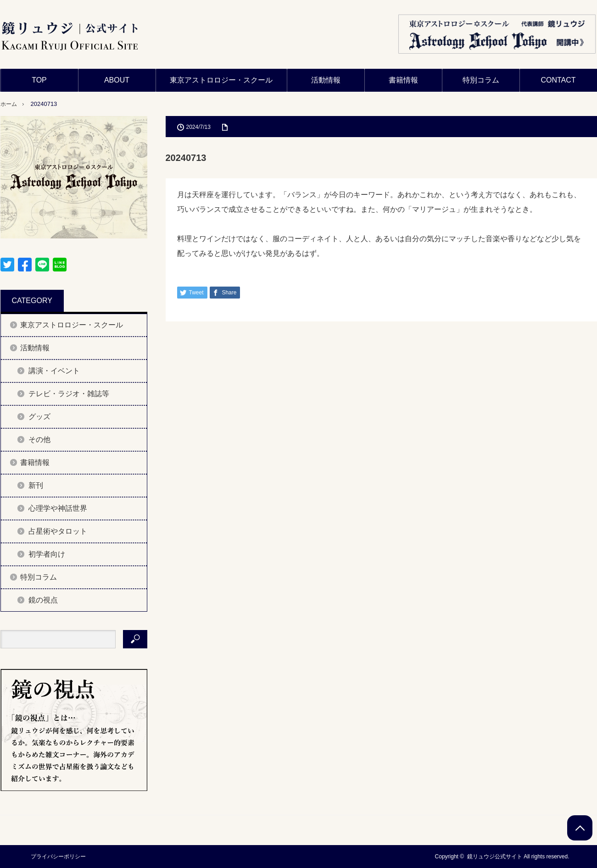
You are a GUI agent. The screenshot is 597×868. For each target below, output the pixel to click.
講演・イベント (54, 371)
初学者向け (47, 554)
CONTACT (558, 80)
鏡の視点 (43, 600)
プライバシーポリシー (56, 857)
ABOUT (117, 80)
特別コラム (481, 80)
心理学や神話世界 (58, 508)
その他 (39, 440)
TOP (39, 80)
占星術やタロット (58, 531)
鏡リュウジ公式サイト (495, 857)
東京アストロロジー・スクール (221, 80)
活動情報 (326, 80)
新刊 (36, 485)
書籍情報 (403, 80)
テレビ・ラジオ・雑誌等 (69, 394)
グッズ (39, 417)
